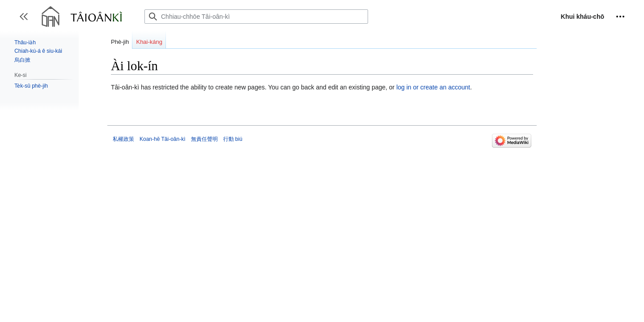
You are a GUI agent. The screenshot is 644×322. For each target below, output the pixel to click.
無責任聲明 (204, 139)
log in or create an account (433, 87)
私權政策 (123, 139)
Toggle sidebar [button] (27, 21)
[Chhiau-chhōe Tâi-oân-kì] (256, 17)
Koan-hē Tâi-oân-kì (163, 139)
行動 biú (233, 139)
